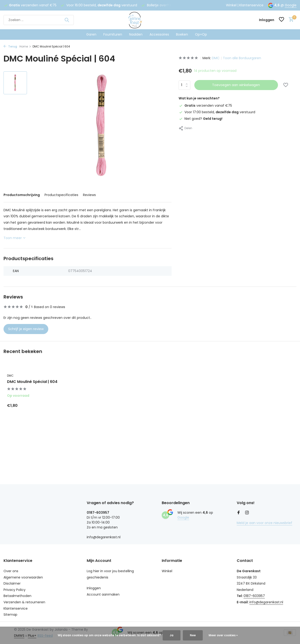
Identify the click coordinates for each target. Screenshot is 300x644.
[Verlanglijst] (281, 20)
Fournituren (113, 34)
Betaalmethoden (17, 596)
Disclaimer (12, 583)
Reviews (89, 195)
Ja (172, 635)
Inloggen (94, 588)
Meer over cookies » (223, 635)
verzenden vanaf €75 (205, 106)
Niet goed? (201, 119)
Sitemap (10, 615)
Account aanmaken (103, 594)
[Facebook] (239, 513)
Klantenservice (251, 5)
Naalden (136, 34)
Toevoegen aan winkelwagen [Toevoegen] (236, 85)
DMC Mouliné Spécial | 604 (32, 382)
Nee (193, 635)
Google (291, 5)
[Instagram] (247, 513)
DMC (216, 58)
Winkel (231, 5)
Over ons (11, 571)
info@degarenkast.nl (266, 602)
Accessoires (159, 34)
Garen (91, 34)
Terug (10, 46)
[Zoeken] (39, 20)
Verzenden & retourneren (24, 602)
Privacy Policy (15, 590)
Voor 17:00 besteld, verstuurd (217, 112)
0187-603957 (254, 596)
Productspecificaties (61, 195)
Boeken (182, 34)
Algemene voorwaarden (23, 577)
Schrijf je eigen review (26, 329)
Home (25, 46)
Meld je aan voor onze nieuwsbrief (264, 523)
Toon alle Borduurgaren (242, 58)
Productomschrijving (22, 195)
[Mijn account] (267, 20)
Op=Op (201, 34)
